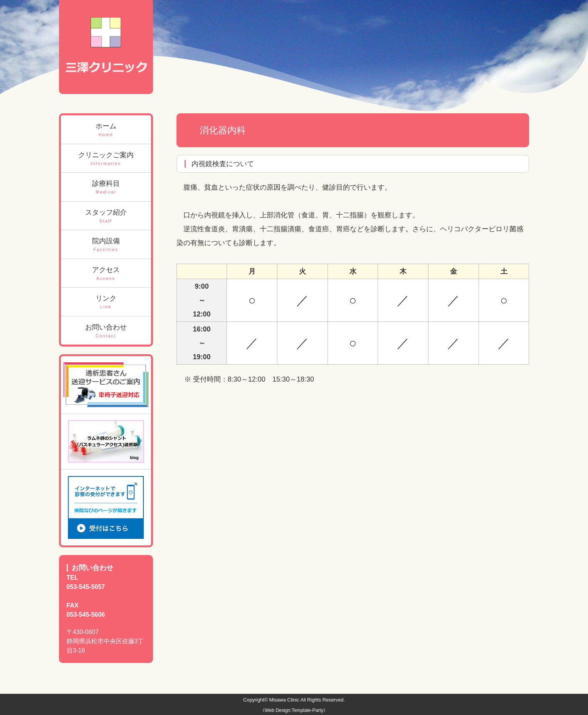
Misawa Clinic (284, 700)
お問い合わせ (106, 331)
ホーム (106, 130)
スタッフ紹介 (106, 216)
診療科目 (106, 188)
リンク (106, 302)
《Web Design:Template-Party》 (294, 710)
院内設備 (106, 245)
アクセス (106, 274)
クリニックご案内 (106, 159)
